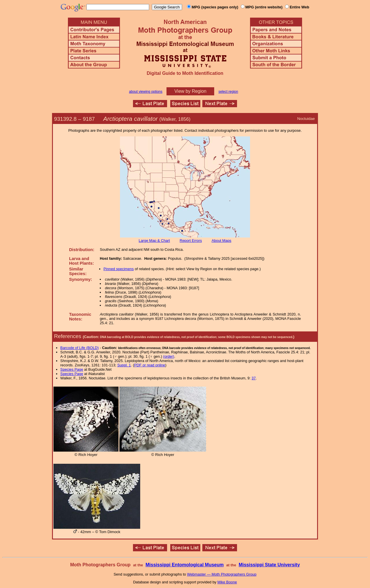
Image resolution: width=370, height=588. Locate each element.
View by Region (190, 91)
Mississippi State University (269, 565)
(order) (169, 356)
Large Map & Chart (154, 241)
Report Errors (191, 241)
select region (228, 92)
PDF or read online (150, 365)
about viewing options (146, 92)
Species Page (72, 369)
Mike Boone (227, 582)
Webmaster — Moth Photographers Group (222, 574)
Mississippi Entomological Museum (184, 565)
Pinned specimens (119, 269)
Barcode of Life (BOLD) (80, 348)
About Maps (221, 241)
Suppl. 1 (124, 365)
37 (254, 378)
